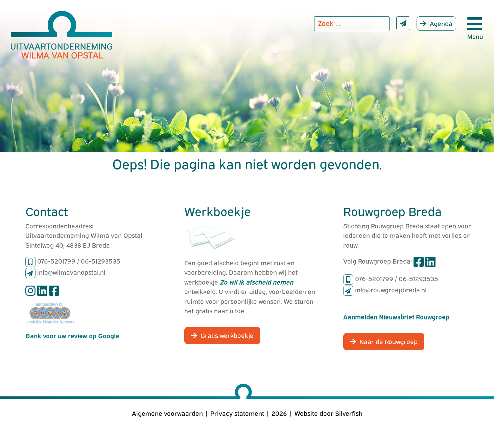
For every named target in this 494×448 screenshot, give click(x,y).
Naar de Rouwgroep (389, 341)
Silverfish (349, 413)
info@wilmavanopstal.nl (71, 272)
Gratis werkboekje (227, 335)
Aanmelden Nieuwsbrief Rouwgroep (396, 316)
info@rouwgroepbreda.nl (391, 289)
